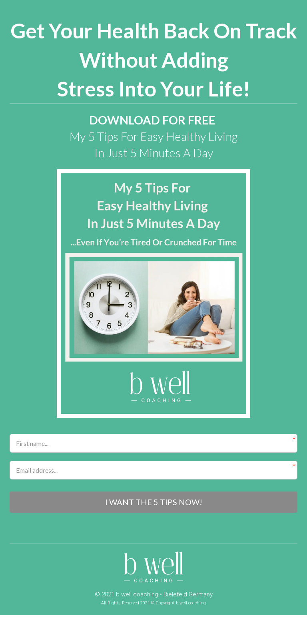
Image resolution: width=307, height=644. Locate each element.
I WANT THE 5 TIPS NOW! (154, 502)
